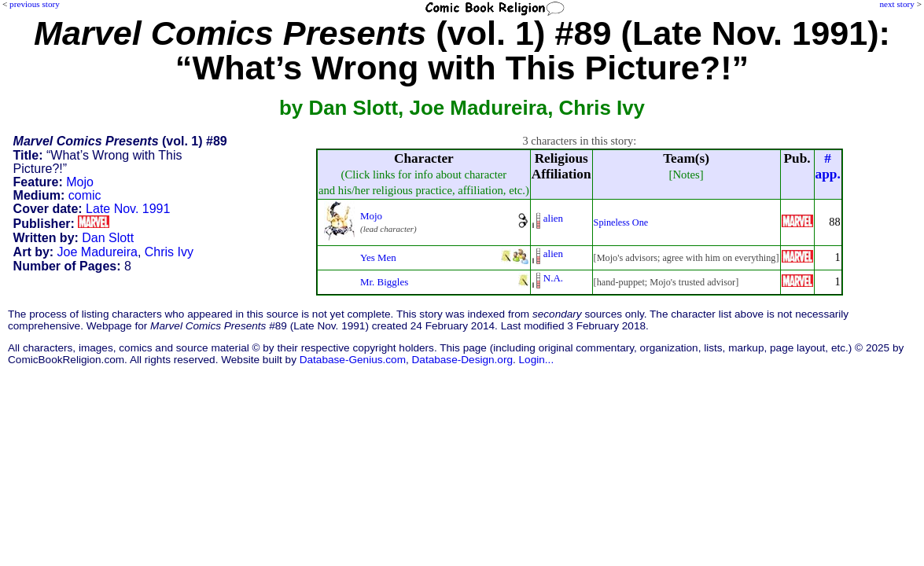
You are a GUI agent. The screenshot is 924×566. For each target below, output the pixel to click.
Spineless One (621, 222)
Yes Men (378, 257)
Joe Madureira (98, 252)
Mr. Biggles (384, 282)
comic (85, 195)
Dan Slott (108, 238)
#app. (828, 166)
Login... (537, 360)
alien (553, 218)
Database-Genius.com (353, 360)
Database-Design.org (462, 360)
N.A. (553, 278)
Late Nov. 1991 (128, 209)
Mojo (80, 182)
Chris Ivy (169, 252)
